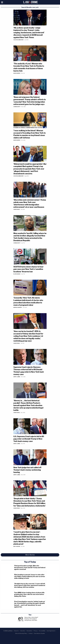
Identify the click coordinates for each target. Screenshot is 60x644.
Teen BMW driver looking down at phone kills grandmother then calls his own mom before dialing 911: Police (29, 594)
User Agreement (51, 631)
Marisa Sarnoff (18, 307)
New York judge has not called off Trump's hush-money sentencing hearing (27, 470)
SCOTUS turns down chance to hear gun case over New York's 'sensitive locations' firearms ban (28, 269)
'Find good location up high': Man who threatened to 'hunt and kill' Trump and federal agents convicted (30, 568)
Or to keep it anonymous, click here (31, 620)
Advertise (23, 631)
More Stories (30, 555)
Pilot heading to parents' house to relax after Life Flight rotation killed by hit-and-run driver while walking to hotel (30, 576)
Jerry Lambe (17, 377)
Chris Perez (17, 209)
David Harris (17, 73)
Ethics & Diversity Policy (21, 633)
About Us (16, 631)
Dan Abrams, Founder (40, 633)
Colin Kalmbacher (18, 40)
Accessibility (42, 631)
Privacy (36, 631)
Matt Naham (17, 546)
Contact (31, 633)
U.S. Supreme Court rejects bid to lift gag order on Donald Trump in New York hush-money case (29, 439)
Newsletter (29, 631)
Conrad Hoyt (17, 107)
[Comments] (30, 41)
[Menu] (2, 2)
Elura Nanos (17, 274)
